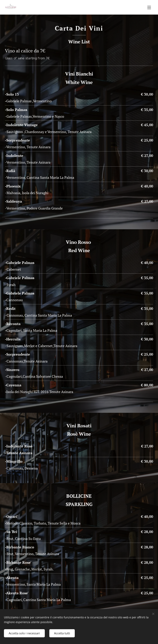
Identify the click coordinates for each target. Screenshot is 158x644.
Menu (149, 7)
